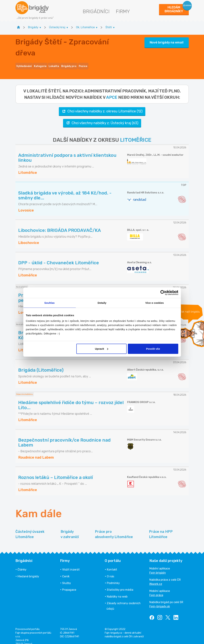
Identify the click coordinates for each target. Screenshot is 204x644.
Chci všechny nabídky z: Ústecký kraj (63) (102, 118)
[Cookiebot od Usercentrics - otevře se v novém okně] (163, 293)
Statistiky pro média (120, 584)
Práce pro (114, 529)
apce (112, 92)
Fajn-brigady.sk (160, 601)
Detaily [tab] (102, 303)
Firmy (123, 11)
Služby (67, 578)
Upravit (102, 349)
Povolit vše (153, 349)
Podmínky (113, 578)
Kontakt (112, 564)
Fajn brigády (158, 567)
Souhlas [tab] (49, 303)
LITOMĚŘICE (136, 135)
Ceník (66, 571)
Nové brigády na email (167, 40)
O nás (110, 571)
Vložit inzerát (71, 564)
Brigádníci (96, 11)
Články (22, 564)
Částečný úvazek (30, 529)
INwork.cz (156, 579)
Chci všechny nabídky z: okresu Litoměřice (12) (102, 106)
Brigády (70, 529)
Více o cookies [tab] (155, 303)
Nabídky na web (117, 591)
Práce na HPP (161, 529)
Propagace (69, 584)
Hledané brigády (28, 571)
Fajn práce (156, 590)
